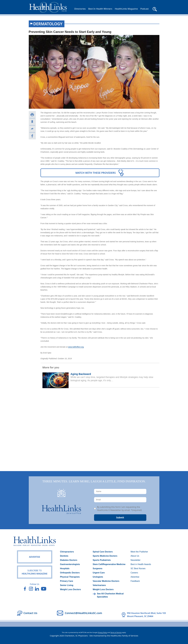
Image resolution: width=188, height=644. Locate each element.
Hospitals (65, 568)
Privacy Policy (102, 632)
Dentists (64, 556)
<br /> (100, 425)
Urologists (98, 577)
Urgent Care (99, 573)
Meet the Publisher (139, 552)
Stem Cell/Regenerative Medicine (109, 564)
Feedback (135, 581)
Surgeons (98, 568)
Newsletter (136, 560)
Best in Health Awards (141, 564)
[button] (155, 9)
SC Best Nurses (138, 568)
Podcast (144, 9)
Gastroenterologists (70, 564)
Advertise (34, 557)
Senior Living (67, 585)
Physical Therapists (70, 577)
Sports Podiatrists (102, 560)
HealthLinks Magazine (126, 9)
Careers (134, 573)
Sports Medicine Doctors (105, 556)
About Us (135, 556)
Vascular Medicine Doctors (106, 581)
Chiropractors (67, 552)
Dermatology (48, 24)
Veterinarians (99, 585)
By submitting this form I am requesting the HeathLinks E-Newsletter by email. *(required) (119, 509)
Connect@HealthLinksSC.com (83, 613)
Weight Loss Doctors (71, 589)
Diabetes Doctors (69, 560)
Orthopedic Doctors (70, 573)
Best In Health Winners (100, 9)
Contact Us (30, 613)
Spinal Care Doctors (103, 552)
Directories (80, 9)
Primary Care (67, 581)
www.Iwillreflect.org (76, 347)
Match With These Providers (100, 173)
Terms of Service (116, 632)
